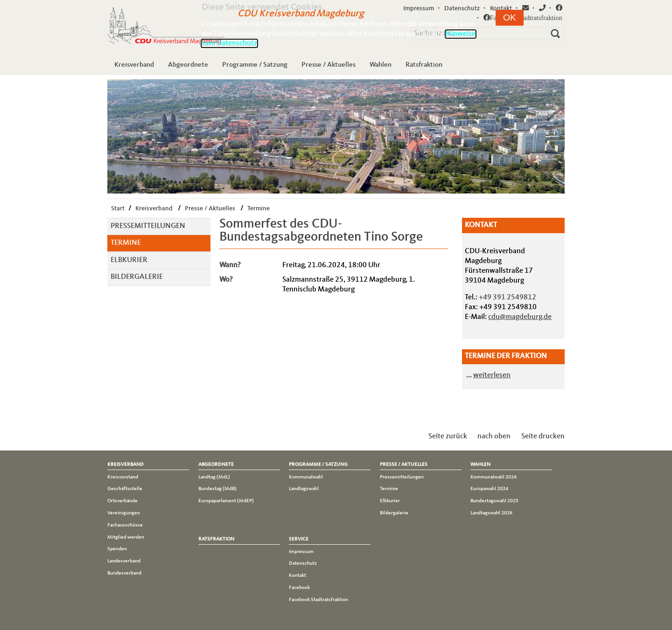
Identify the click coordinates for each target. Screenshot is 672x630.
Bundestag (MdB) (217, 489)
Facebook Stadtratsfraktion (318, 600)
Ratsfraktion (424, 65)
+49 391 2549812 (507, 298)
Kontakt (297, 575)
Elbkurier (129, 260)
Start (118, 208)
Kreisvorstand (123, 477)
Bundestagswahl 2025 (494, 501)
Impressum (301, 552)
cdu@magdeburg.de (520, 317)
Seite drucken (543, 436)
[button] (510, 18)
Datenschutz (303, 563)
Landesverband (124, 561)
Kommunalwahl (306, 477)
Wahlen (381, 65)
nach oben (494, 436)
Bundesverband (124, 573)
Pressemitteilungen (148, 226)
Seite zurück (448, 436)
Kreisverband (134, 65)
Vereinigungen (124, 513)
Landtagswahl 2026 (491, 513)
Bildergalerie (137, 277)
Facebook (299, 588)
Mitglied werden (126, 537)
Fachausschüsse (125, 525)
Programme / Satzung (255, 65)
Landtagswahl (304, 489)
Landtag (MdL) (214, 477)
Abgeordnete (188, 65)
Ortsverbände (122, 501)
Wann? (230, 265)
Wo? (226, 280)
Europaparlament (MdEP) (226, 501)
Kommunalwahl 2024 (493, 477)
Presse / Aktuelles (329, 65)
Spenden (117, 549)
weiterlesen (492, 375)
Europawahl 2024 (489, 489)
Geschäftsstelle (125, 489)
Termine (259, 208)
